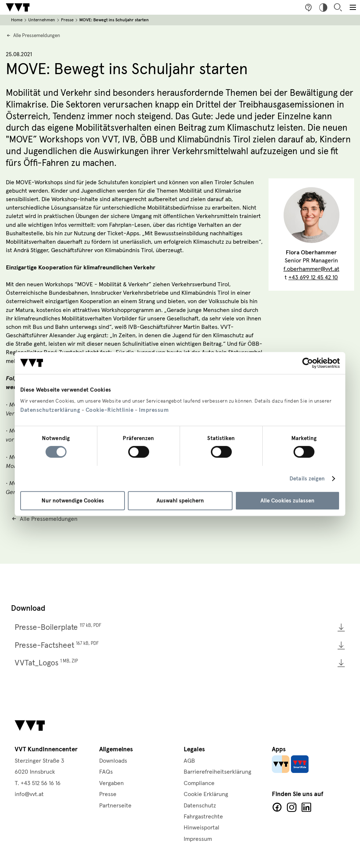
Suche (338, 7)
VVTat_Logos (46, 663)
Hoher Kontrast (323, 7)
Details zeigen (307, 479)
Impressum (154, 410)
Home (17, 20)
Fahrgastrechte (203, 817)
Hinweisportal (201, 828)
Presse (67, 20)
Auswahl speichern (180, 501)
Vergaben (111, 783)
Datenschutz (200, 806)
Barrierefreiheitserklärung (217, 772)
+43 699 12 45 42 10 (313, 277)
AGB (189, 761)
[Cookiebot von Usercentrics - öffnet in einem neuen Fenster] (308, 363)
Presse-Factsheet (57, 645)
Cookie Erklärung (206, 794)
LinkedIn (306, 807)
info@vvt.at (29, 794)
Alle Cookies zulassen (287, 501)
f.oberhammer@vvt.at (312, 269)
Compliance (199, 783)
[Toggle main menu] (353, 7)
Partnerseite (115, 806)
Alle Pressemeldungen (37, 36)
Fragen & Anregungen (309, 7)
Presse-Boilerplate (58, 627)
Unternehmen (42, 20)
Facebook (277, 807)
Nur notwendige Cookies (73, 501)
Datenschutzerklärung (50, 410)
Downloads (113, 761)
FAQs (106, 772)
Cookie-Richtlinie (110, 410)
